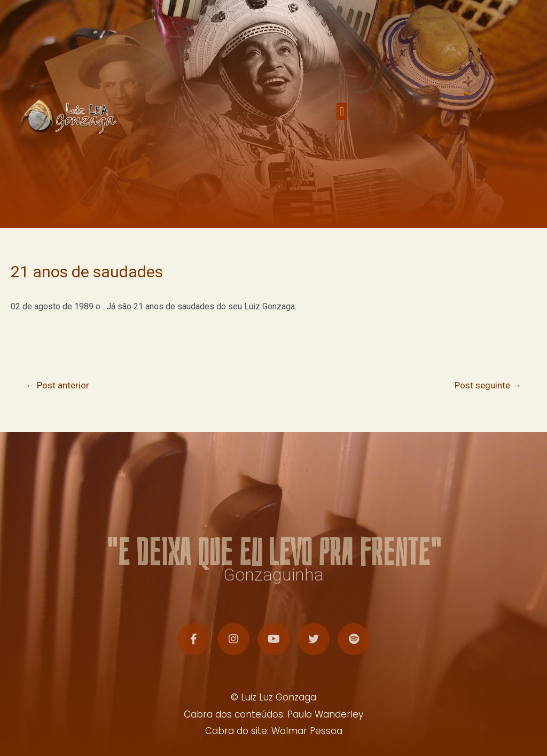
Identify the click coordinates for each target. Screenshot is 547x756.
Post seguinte (488, 385)
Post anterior (57, 385)
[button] (342, 114)
